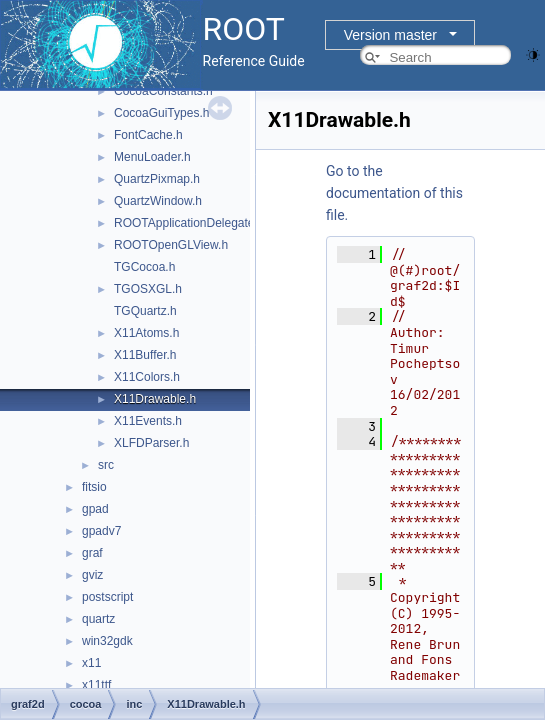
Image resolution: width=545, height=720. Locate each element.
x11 (91, 663)
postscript (107, 597)
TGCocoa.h (144, 267)
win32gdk (107, 641)
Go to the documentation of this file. (394, 193)
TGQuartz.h (145, 311)
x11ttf (96, 685)
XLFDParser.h (151, 443)
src (106, 465)
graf (92, 553)
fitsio (94, 487)
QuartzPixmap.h (157, 179)
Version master (390, 35)
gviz (92, 575)
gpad (95, 509)
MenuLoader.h (152, 157)
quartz (98, 619)
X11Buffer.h (145, 355)
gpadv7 (101, 531)
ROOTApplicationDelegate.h (189, 223)
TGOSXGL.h (148, 289)
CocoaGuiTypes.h (161, 113)
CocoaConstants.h (163, 91)
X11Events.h (148, 421)
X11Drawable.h (155, 399)
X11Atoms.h (146, 333)
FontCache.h (148, 135)
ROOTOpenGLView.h (171, 245)
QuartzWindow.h (158, 201)
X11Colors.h (147, 377)
